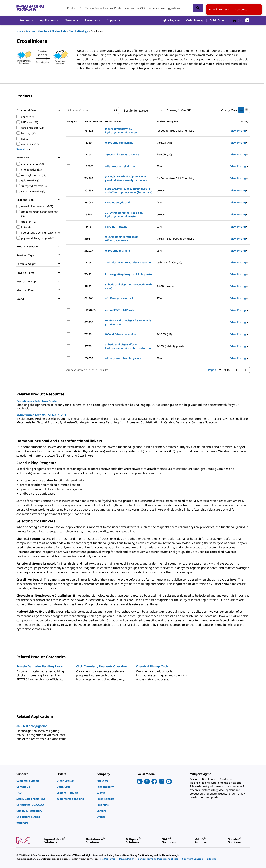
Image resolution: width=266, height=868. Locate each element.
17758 (88, 262)
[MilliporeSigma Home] (30, 8)
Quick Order (217, 20)
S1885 (88, 286)
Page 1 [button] (215, 370)
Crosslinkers (97, 31)
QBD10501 (91, 310)
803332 (89, 190)
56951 (88, 239)
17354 (88, 154)
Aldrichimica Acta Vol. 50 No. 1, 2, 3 (41, 415)
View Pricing (239, 131)
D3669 (88, 214)
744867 (89, 178)
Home (20, 31)
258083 (89, 202)
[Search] (198, 8)
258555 (89, 358)
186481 (89, 227)
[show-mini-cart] (241, 20)
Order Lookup (195, 20)
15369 (88, 143)
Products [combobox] (72, 8)
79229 (88, 334)
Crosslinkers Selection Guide (37, 401)
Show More (23, 149)
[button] (170, 20)
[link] (35, 781)
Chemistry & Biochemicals (52, 31)
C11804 (89, 298)
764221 (89, 274)
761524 (89, 131)
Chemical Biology (78, 31)
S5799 (88, 346)
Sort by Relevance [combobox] (136, 111)
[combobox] (134, 8)
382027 (89, 251)
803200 (89, 322)
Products (30, 31)
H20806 (89, 166)
